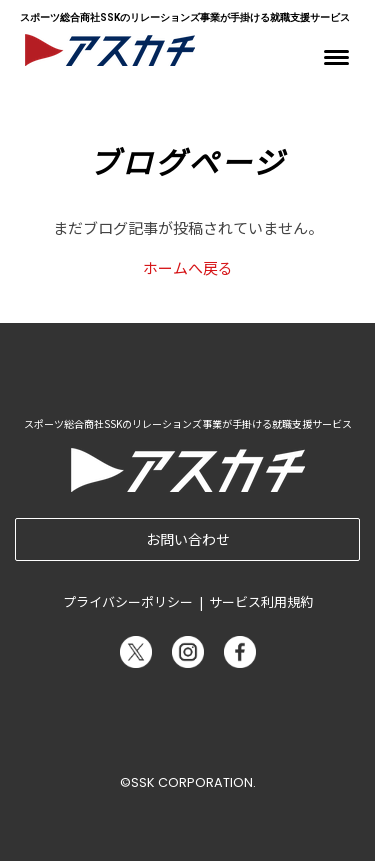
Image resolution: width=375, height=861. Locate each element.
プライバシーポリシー (128, 601)
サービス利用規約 (261, 601)
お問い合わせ (188, 539)
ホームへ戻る (188, 267)
